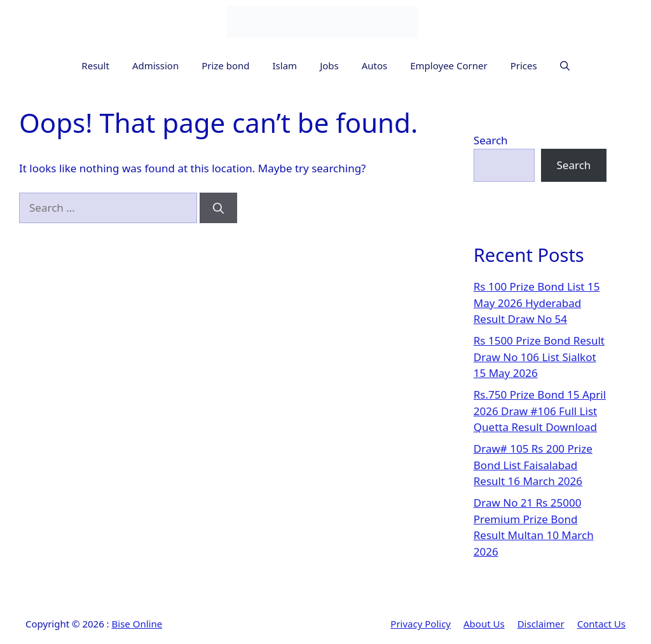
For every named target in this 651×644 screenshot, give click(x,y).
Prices (524, 65)
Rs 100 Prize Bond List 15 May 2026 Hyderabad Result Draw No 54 (537, 303)
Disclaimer (541, 624)
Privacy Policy (421, 624)
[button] (565, 66)
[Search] (218, 208)
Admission (155, 65)
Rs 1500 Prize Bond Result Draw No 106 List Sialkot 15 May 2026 (539, 357)
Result (95, 65)
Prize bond (225, 65)
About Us (484, 624)
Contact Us (601, 624)
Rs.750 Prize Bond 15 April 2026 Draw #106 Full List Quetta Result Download (540, 411)
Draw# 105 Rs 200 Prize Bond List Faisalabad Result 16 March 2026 (533, 465)
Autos (375, 65)
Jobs (329, 65)
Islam (285, 65)
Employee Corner (449, 65)
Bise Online (137, 624)
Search (491, 140)
